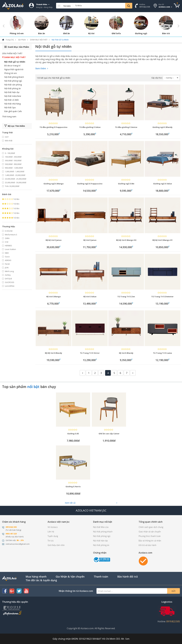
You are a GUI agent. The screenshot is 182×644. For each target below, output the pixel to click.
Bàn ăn (42, 33)
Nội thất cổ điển (12, 100)
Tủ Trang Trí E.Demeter (162, 297)
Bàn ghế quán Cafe (13, 111)
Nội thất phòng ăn (13, 88)
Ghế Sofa (116, 33)
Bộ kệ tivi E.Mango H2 (126, 240)
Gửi (174, 591)
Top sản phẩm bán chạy (29, 387)
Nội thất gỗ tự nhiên (15, 62)
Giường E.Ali (73, 434)
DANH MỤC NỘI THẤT (15, 57)
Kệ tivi (91, 33)
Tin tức (51, 541)
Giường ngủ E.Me (126, 184)
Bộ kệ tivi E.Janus (54, 240)
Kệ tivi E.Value (90, 297)
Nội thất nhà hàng (12, 104)
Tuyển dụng (53, 536)
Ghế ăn (66, 33)
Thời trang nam (9, 117)
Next (178, 26)
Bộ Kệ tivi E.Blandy (53, 353)
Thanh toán (101, 577)
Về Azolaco (53, 527)
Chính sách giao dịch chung (151, 527)
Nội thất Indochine (13, 96)
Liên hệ (51, 532)
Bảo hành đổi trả (127, 577)
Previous (4, 26)
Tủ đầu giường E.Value (90, 127)
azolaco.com (164, 7)
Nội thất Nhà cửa (101, 527)
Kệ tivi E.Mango (54, 297)
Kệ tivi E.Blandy (126, 353)
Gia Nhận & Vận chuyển (70, 577)
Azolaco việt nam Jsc (59, 522)
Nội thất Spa (10, 107)
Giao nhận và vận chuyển (150, 532)
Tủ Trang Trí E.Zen (126, 297)
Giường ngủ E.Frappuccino (90, 184)
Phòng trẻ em (17, 33)
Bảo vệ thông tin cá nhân (150, 541)
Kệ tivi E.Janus (90, 240)
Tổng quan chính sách (151, 522)
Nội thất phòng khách (14, 77)
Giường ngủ (141, 33)
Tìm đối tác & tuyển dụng (41, 580)
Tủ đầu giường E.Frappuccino (53, 127)
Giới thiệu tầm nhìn (56, 545)
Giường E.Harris (73, 486)
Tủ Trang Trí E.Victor (90, 353)
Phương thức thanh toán (150, 536)
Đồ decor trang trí (12, 66)
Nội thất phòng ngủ (13, 81)
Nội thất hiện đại (12, 92)
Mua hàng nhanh (36, 577)
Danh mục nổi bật (103, 522)
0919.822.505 (145, 7)
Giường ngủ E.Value (162, 184)
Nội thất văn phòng (13, 85)
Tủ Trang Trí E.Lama (162, 353)
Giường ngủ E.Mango (54, 184)
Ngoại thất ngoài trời (14, 69)
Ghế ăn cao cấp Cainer (109, 434)
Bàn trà (166, 33)
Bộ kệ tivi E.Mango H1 (162, 240)
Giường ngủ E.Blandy (162, 127)
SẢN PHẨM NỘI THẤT (12, 53)
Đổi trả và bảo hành (147, 545)
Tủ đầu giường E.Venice (126, 127)
